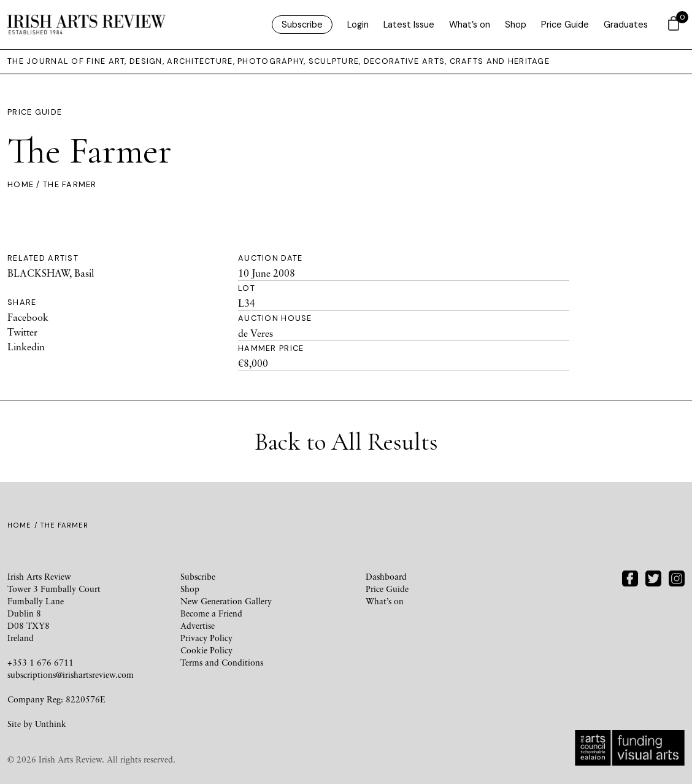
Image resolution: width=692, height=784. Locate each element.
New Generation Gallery (226, 601)
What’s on (470, 25)
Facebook (28, 317)
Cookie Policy (206, 650)
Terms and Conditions (222, 662)
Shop (516, 25)
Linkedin (26, 347)
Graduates (626, 25)
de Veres (256, 333)
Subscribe (302, 25)
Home (21, 184)
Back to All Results (346, 442)
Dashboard (386, 576)
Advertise (198, 625)
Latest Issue (409, 25)
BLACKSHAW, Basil (51, 273)
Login (358, 25)
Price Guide (565, 25)
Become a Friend (211, 613)
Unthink (51, 724)
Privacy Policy (206, 638)
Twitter (22, 332)
